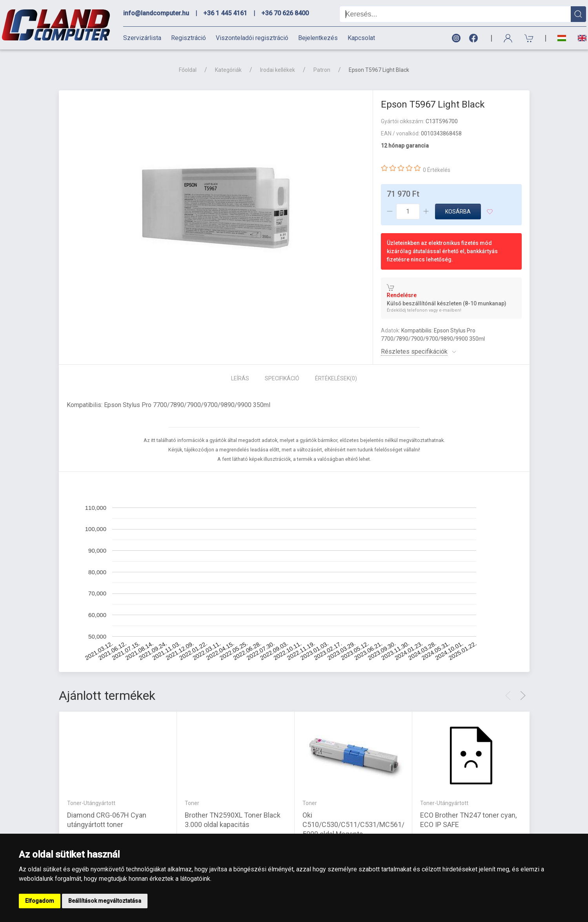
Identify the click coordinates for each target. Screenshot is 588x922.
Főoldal (188, 70)
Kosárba (458, 212)
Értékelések (336, 378)
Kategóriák (228, 70)
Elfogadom (40, 901)
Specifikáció (282, 378)
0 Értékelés (437, 170)
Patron (322, 70)
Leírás (240, 378)
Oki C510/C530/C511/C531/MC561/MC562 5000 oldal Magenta (365, 824)
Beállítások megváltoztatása (105, 901)
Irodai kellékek (278, 70)
